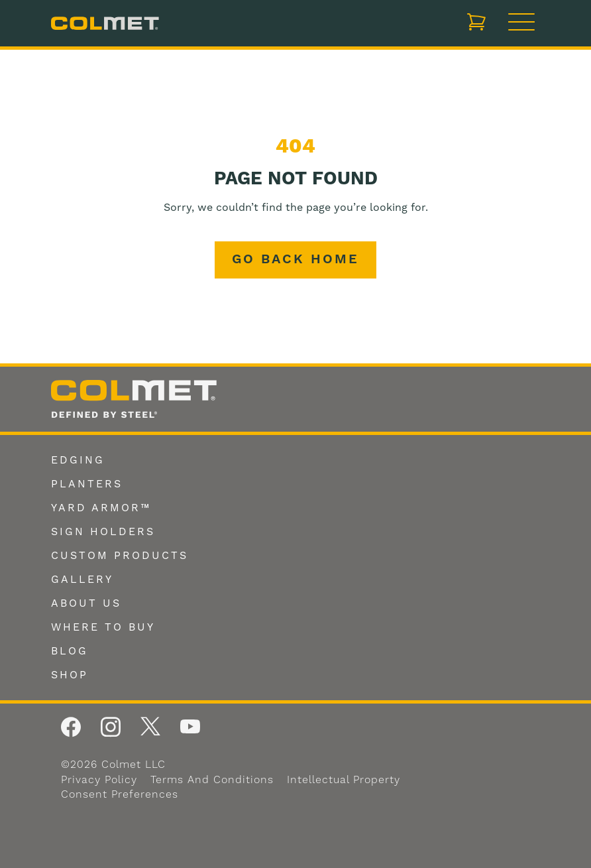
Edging (78, 460)
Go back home (295, 260)
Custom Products (120, 556)
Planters (87, 484)
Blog (70, 651)
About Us (86, 603)
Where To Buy (103, 627)
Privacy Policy (99, 780)
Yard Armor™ (101, 508)
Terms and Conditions (212, 780)
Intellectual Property (344, 780)
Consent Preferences (120, 794)
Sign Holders (103, 532)
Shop (70, 675)
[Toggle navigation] (521, 23)
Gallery (82, 580)
